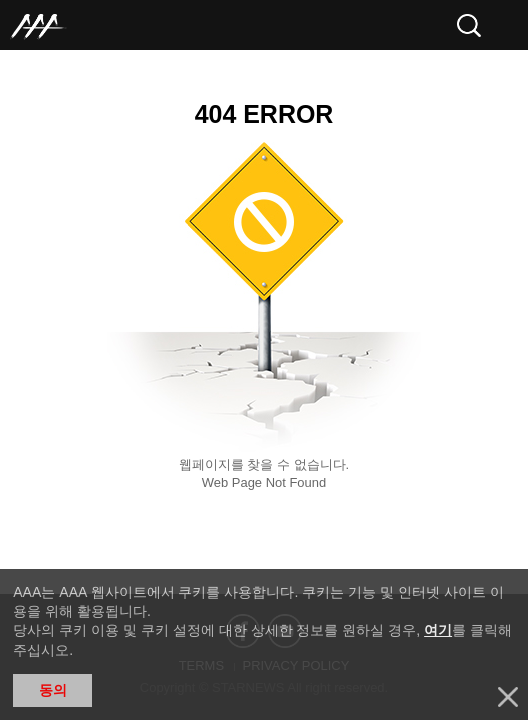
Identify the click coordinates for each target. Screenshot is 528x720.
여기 (438, 630)
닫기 (508, 697)
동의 (53, 690)
